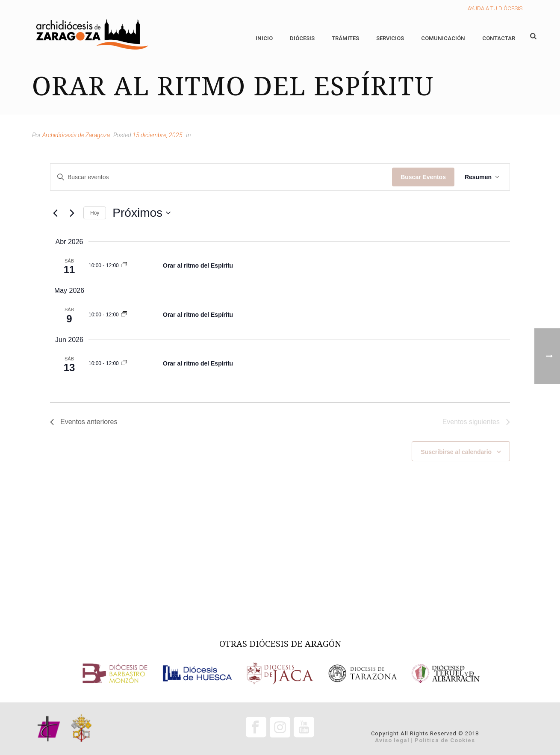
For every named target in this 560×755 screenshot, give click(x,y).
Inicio (264, 38)
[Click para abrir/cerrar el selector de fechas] (141, 213)
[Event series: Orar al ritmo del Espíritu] (124, 265)
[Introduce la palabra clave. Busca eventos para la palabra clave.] (221, 177)
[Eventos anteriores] (55, 213)
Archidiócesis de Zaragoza (76, 135)
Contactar (499, 38)
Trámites (345, 38)
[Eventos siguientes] (72, 213)
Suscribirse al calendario (456, 452)
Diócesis (302, 38)
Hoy (95, 213)
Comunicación (443, 38)
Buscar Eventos (423, 177)
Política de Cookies (445, 740)
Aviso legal (392, 740)
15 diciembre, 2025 (158, 135)
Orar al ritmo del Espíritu (198, 265)
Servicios (390, 38)
